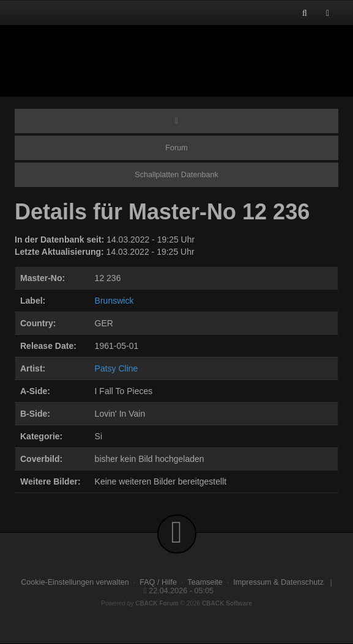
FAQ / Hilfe (158, 582)
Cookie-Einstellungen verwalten (75, 582)
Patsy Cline (117, 368)
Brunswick (114, 301)
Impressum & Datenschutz (278, 582)
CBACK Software (227, 603)
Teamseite (205, 582)
